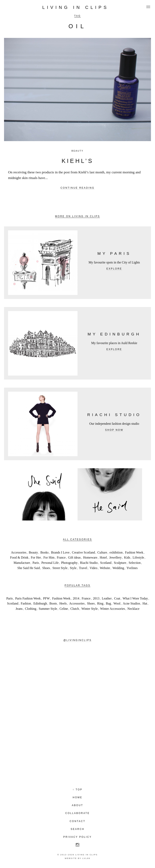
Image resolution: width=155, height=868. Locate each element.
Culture (102, 552)
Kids (127, 557)
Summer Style (48, 609)
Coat (117, 598)
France (61, 557)
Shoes (46, 568)
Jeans (19, 609)
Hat (145, 603)
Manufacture (22, 563)
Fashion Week (134, 552)
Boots (53, 603)
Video (93, 568)
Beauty (77, 151)
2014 (76, 598)
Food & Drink (19, 557)
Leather (107, 598)
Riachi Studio (89, 563)
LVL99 (86, 858)
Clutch (75, 609)
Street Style (60, 568)
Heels (63, 603)
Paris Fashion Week (28, 598)
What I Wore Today (135, 598)
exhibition (116, 552)
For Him (49, 557)
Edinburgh (40, 603)
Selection (135, 563)
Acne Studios (131, 603)
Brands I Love (60, 552)
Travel (83, 568)
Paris (36, 563)
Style (73, 568)
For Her (36, 557)
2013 (96, 598)
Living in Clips (76, 7)
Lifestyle (138, 557)
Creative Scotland (83, 552)
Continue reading (78, 188)
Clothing (31, 609)
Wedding (118, 568)
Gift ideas (74, 557)
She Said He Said (29, 568)
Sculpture (120, 563)
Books (45, 552)
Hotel (103, 557)
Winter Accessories (113, 609)
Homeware (90, 557)
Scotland (106, 563)
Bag (108, 603)
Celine (64, 609)
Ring (100, 603)
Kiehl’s (77, 161)
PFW (47, 598)
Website (105, 568)
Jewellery (116, 557)
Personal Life (50, 563)
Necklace (133, 609)
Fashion (26, 603)
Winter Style (90, 609)
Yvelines (132, 568)
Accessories (19, 552)
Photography (69, 563)
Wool (117, 603)
